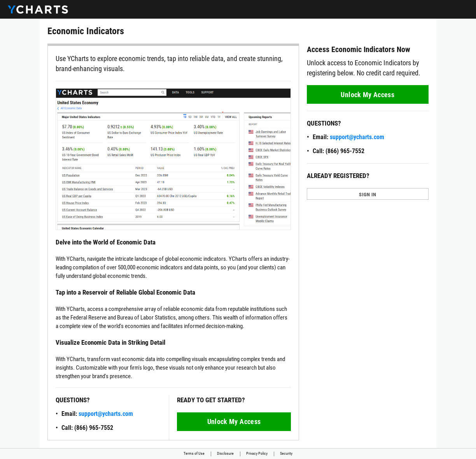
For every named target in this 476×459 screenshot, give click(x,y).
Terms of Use (194, 453)
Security (286, 453)
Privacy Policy (257, 453)
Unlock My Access (234, 421)
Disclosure (225, 453)
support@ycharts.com (106, 414)
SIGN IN (367, 195)
